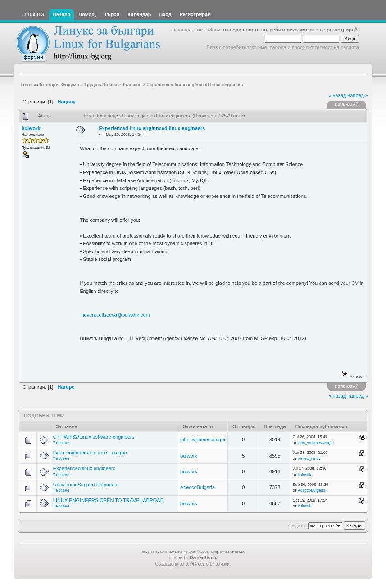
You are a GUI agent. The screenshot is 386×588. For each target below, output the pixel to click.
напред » (358, 95)
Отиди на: (297, 526)
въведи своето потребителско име (266, 30)
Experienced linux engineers (84, 468)
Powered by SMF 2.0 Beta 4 (163, 552)
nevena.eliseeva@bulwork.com (115, 315)
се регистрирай (339, 30)
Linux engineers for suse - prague (90, 453)
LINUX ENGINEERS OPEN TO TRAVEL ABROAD (109, 500)
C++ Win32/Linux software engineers (94, 437)
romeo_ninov (309, 458)
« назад (337, 95)
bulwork (31, 128)
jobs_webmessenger (203, 440)
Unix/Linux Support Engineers (86, 485)
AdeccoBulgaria (198, 487)
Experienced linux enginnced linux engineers (152, 128)
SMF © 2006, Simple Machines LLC (217, 552)
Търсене (61, 443)
